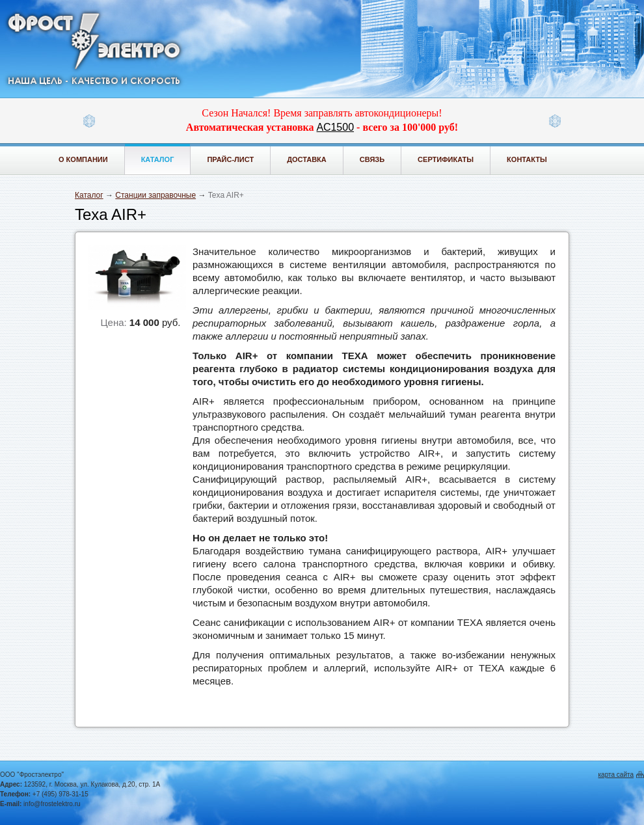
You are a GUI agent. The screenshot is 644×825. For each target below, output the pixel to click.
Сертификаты (446, 159)
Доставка (307, 159)
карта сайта (616, 775)
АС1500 (335, 127)
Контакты (527, 159)
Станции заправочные (155, 195)
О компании (83, 159)
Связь (372, 159)
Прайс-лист (230, 159)
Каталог (158, 159)
